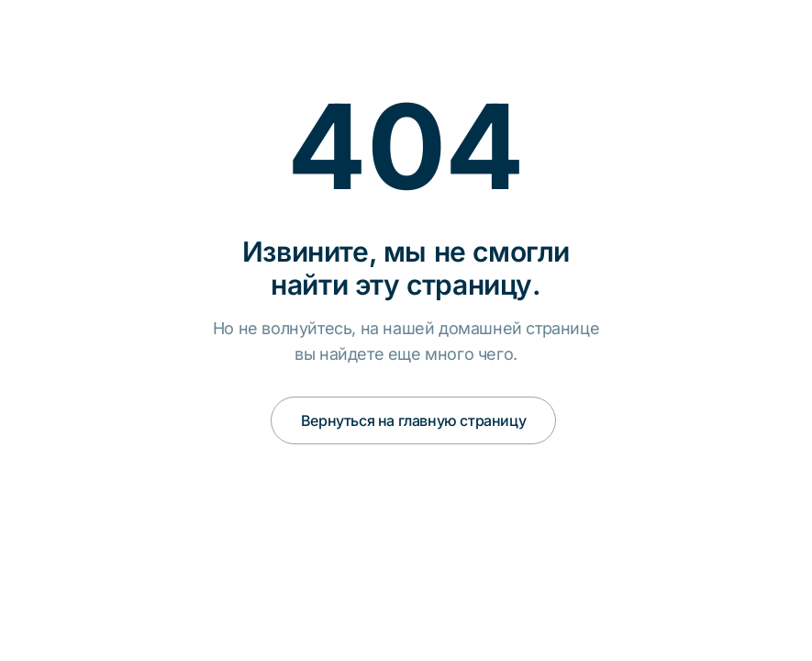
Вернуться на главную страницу (413, 420)
